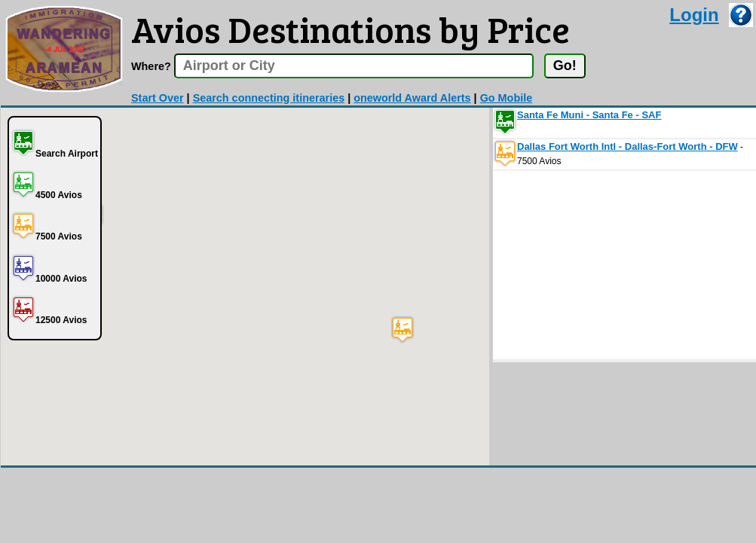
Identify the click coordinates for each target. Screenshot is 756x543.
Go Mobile (507, 98)
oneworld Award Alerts (412, 98)
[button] (402, 329)
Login (694, 15)
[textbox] (354, 66)
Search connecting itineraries (269, 98)
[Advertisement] (606, 265)
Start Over (158, 98)
